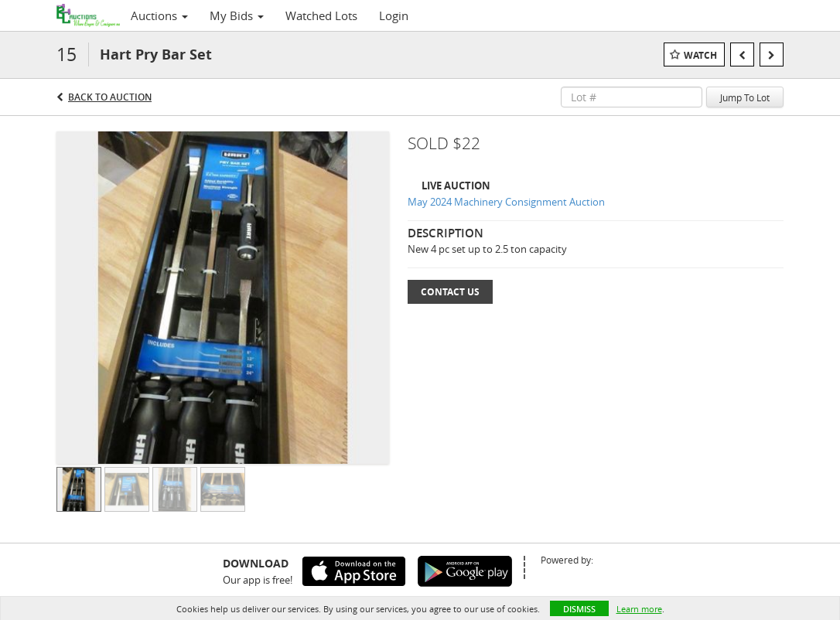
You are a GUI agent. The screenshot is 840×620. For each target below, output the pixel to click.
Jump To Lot (745, 97)
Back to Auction (110, 97)
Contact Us (450, 292)
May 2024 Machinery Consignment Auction (506, 202)
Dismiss (579, 609)
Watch (700, 55)
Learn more (639, 609)
